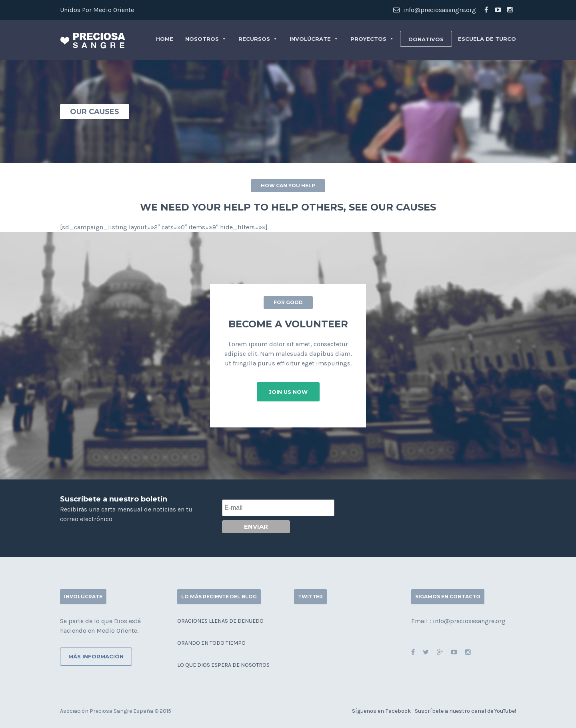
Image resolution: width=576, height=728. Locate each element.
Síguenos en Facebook (381, 711)
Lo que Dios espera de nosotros (223, 665)
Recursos (258, 39)
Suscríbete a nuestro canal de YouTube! (465, 711)
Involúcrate (314, 39)
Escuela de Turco (487, 39)
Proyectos (372, 39)
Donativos (426, 39)
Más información (96, 656)
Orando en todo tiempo (211, 643)
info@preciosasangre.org (435, 10)
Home (165, 39)
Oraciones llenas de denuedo (220, 621)
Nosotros (206, 39)
